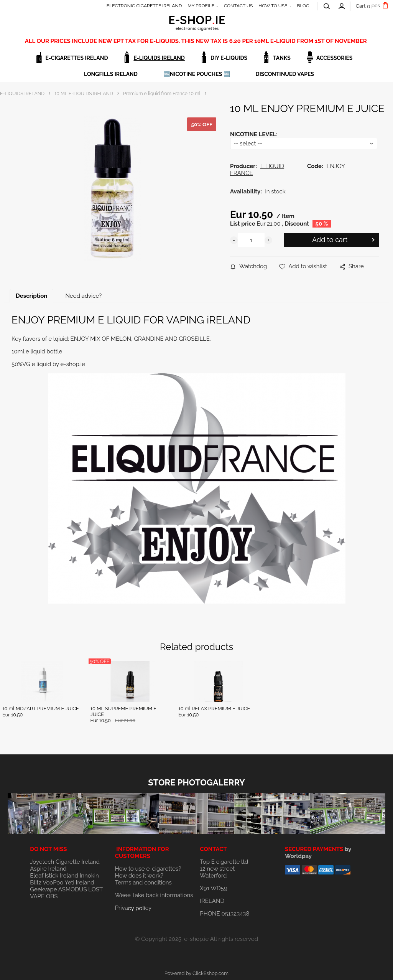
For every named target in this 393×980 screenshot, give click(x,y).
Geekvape (43, 889)
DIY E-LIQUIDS (229, 58)
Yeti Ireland (79, 883)
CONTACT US (238, 6)
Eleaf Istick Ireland (55, 876)
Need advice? (83, 296)
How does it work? (139, 876)
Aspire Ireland (48, 869)
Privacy (133, 908)
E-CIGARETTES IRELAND (77, 58)
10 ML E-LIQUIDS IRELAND (84, 93)
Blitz (36, 883)
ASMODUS (73, 889)
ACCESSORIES (335, 58)
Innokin (89, 876)
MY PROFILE (201, 6)
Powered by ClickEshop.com (196, 973)
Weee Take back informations (154, 895)
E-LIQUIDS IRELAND (159, 58)
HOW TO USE (273, 6)
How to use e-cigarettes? (148, 869)
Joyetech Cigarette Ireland (65, 862)
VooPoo (53, 883)
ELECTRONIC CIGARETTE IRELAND (144, 6)
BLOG (303, 6)
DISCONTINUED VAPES (285, 74)
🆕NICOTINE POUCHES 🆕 (197, 74)
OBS (52, 896)
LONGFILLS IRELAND (111, 74)
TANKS (282, 58)
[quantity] (251, 240)
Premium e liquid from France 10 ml (162, 93)
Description (31, 296)
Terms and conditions (143, 883)
